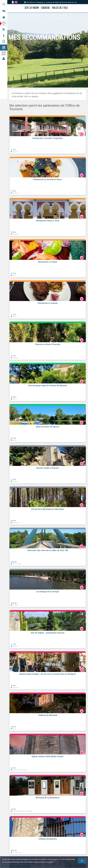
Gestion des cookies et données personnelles (18, 865)
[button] (48, 135)
